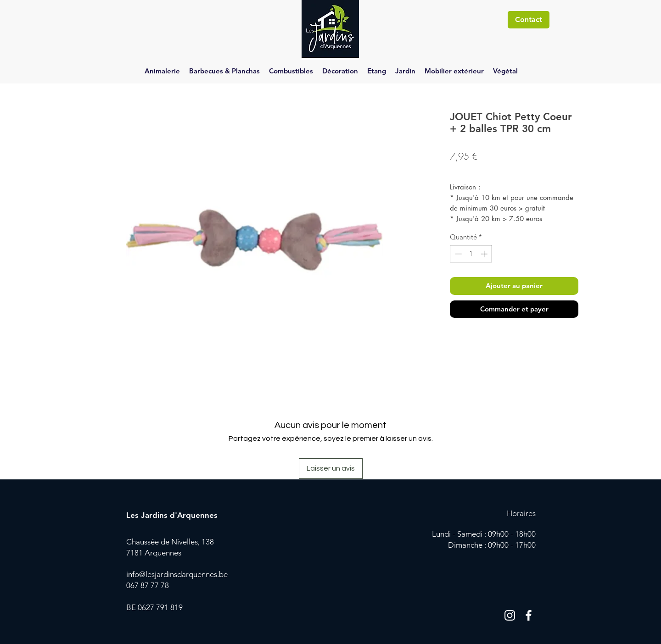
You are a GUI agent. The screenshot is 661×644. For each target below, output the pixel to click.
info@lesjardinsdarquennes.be (177, 574)
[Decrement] (457, 254)
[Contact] (529, 20)
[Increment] (485, 254)
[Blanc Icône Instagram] (510, 615)
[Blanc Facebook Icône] (529, 615)
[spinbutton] (471, 254)
